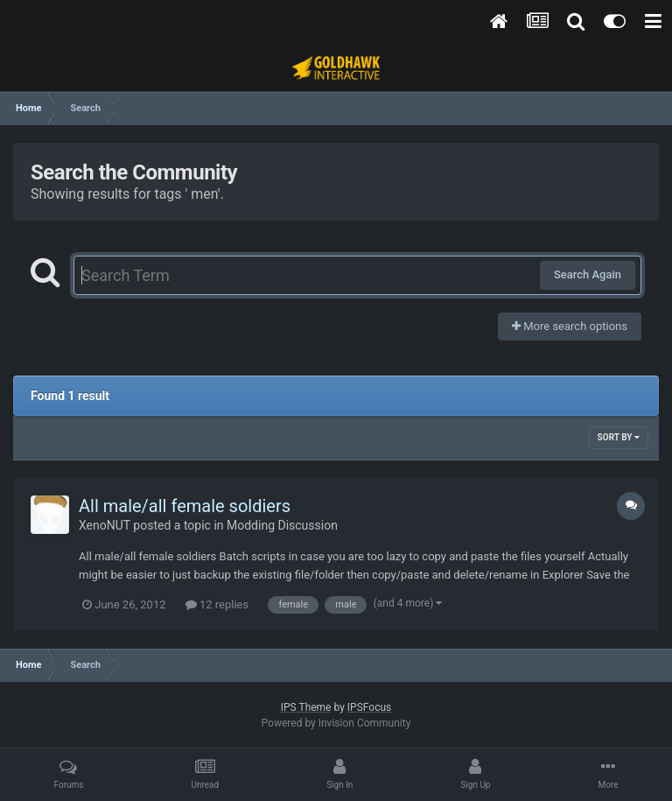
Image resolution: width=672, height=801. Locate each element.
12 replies (217, 604)
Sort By (619, 437)
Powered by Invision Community (336, 723)
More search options (570, 326)
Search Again (588, 274)
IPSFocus (369, 707)
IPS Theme (306, 707)
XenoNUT (105, 525)
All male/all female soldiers (185, 506)
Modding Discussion (282, 525)
